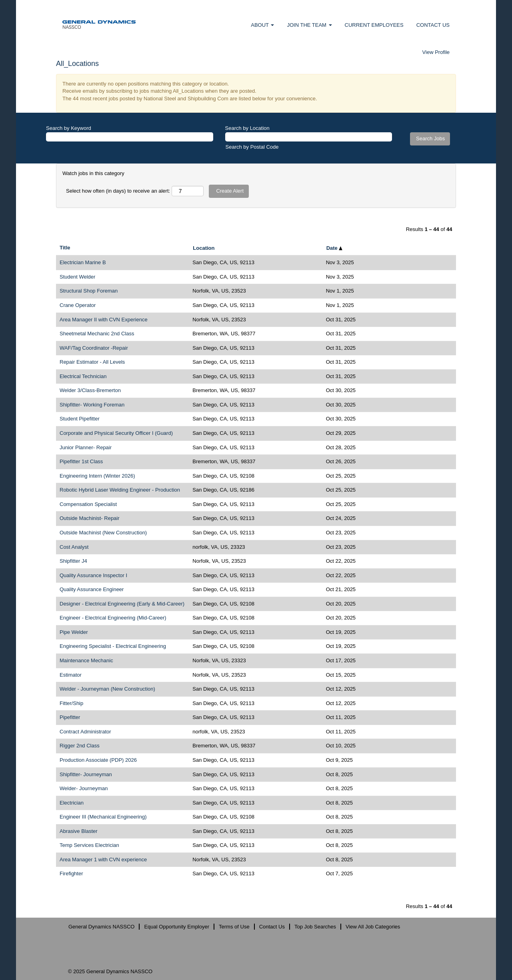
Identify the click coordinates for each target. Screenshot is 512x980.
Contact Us (272, 927)
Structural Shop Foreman (89, 291)
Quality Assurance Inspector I (93, 575)
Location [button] (204, 248)
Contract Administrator (85, 732)
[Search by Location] (309, 137)
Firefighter (71, 873)
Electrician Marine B (83, 262)
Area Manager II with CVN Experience (104, 320)
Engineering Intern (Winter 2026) (97, 476)
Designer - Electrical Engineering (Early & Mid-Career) (122, 604)
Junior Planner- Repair (86, 447)
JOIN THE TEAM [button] (309, 25)
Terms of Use (234, 927)
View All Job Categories (373, 927)
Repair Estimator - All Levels (92, 362)
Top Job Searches (315, 927)
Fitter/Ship (71, 703)
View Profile (436, 52)
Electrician (72, 803)
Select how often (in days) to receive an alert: (118, 191)
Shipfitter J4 (73, 561)
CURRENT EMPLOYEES (374, 25)
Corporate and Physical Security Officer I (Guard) (116, 433)
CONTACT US (433, 25)
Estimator (71, 675)
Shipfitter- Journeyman (86, 774)
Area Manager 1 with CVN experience (103, 859)
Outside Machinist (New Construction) (103, 533)
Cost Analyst (74, 547)
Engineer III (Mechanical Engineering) (103, 817)
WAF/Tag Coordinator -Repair (94, 348)
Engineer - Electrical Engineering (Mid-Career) (113, 618)
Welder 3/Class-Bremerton (90, 390)
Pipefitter (70, 717)
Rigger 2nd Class (80, 746)
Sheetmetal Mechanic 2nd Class (97, 334)
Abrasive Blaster (79, 831)
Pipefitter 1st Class (81, 461)
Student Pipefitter (80, 419)
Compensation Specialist (88, 504)
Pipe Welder (74, 632)
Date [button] (335, 248)
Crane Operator (78, 305)
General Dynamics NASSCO (101, 927)
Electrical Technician (83, 376)
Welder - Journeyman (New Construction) (107, 689)
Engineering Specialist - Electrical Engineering (113, 646)
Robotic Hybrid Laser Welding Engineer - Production (120, 490)
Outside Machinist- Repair (90, 518)
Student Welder (77, 277)
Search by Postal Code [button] (252, 147)
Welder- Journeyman (84, 788)
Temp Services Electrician (89, 845)
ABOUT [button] (262, 25)
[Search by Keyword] (130, 137)
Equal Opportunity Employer (177, 927)
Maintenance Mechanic (86, 660)
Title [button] (65, 248)
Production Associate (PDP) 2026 (98, 760)
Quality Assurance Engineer (92, 589)
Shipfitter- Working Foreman (92, 405)
